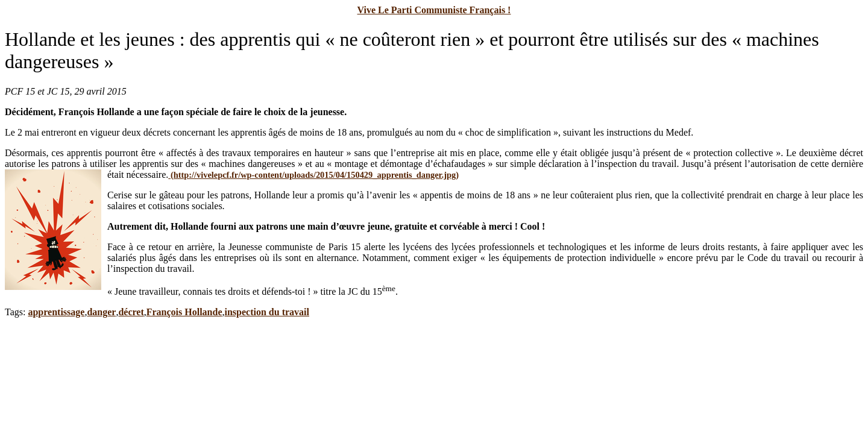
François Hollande (184, 312)
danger (101, 312)
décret (131, 312)
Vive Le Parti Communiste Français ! (434, 10)
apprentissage (56, 312)
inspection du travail (267, 312)
